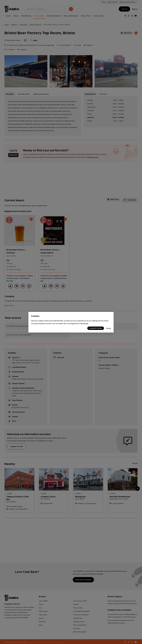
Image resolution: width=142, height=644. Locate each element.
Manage (108, 328)
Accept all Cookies (96, 328)
